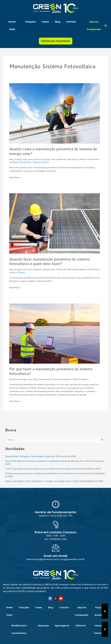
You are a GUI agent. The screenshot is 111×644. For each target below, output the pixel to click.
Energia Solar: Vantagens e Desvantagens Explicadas (30, 456)
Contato (71, 22)
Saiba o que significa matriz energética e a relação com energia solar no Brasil (42, 481)
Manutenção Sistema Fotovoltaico (83, 159)
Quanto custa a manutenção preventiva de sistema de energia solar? (53, 151)
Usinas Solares (98, 629)
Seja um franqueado (94, 26)
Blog (58, 22)
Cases (45, 22)
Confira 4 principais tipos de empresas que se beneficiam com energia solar (41, 469)
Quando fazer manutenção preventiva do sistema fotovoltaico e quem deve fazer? (49, 261)
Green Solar (12, 26)
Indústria (81, 626)
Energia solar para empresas (28, 159)
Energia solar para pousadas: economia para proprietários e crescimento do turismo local (47, 473)
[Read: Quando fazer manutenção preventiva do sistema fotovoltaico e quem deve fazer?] (55, 223)
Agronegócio (62, 626)
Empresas (43, 626)
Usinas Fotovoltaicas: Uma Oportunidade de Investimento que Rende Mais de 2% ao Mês (47, 461)
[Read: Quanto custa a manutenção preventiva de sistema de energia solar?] (55, 113)
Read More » (15, 177)
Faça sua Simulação (100, 611)
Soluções (31, 22)
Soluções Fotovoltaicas (20, 162)
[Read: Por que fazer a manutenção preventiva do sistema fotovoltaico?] (55, 333)
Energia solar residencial (54, 159)
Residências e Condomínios (19, 629)
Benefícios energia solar (21, 379)
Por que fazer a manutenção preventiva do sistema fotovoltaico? (51, 371)
